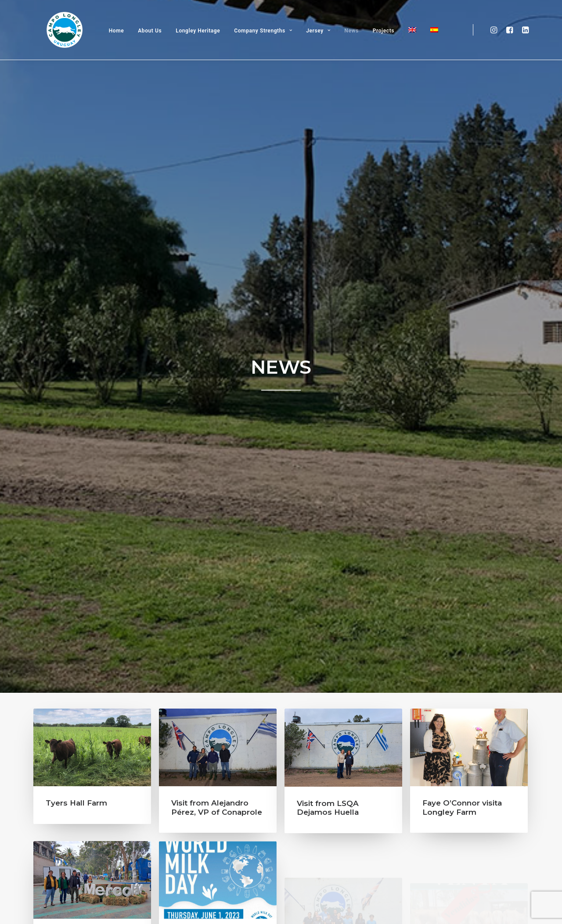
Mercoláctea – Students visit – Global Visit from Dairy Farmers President (92, 525)
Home (122, 43)
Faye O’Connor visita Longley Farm (462, 352)
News (357, 43)
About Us (156, 43)
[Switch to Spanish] (437, 43)
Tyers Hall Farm (76, 347)
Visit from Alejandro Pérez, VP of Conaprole (217, 351)
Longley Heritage (204, 43)
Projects (389, 43)
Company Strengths (269, 43)
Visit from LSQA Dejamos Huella (328, 352)
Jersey (324, 43)
